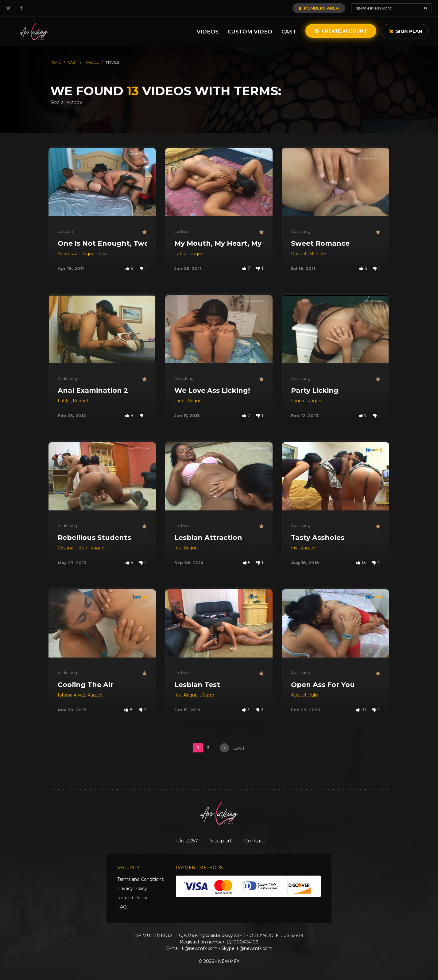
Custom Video (250, 32)
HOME (56, 62)
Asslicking (301, 231)
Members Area (319, 8)
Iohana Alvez (72, 695)
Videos (208, 32)
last (232, 748)
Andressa (68, 254)
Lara (103, 254)
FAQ (122, 907)
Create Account (341, 31)
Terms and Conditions (140, 879)
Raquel (89, 254)
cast (73, 62)
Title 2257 (185, 841)
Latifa (181, 254)
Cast (289, 32)
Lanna (298, 401)
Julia (314, 695)
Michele (318, 254)
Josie (82, 548)
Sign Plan (406, 31)
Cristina (66, 548)
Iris (178, 548)
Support (221, 841)
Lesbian (65, 231)
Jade (180, 401)
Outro (208, 695)
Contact (255, 841)
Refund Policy (132, 898)
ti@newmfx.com (200, 948)
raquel (91, 62)
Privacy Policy (132, 888)
